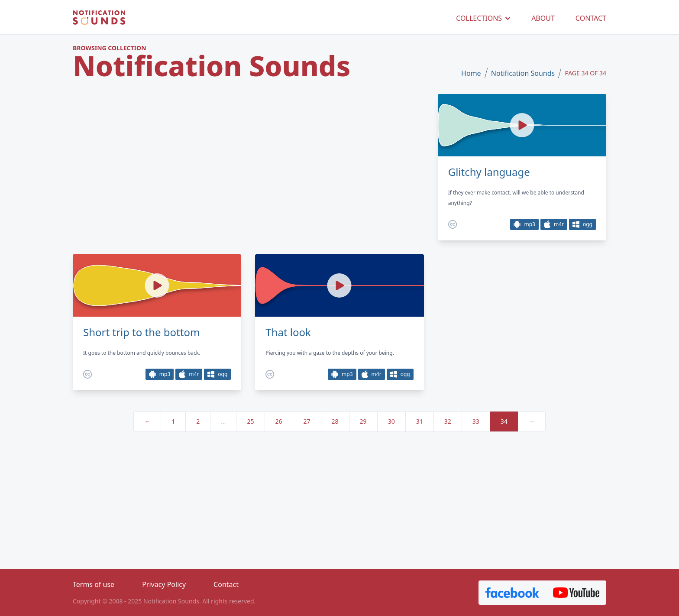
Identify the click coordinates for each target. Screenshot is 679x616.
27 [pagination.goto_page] (307, 421)
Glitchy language (489, 172)
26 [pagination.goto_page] (279, 421)
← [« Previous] (147, 421)
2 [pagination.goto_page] (198, 421)
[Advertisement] (248, 167)
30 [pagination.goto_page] (391, 421)
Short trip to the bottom (141, 332)
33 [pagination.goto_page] (476, 421)
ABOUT (543, 18)
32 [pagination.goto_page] (448, 421)
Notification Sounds (523, 73)
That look (288, 332)
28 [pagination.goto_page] (335, 421)
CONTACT (591, 18)
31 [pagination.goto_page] (420, 421)
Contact (226, 584)
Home (471, 73)
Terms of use (94, 584)
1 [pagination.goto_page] (173, 421)
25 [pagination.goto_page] (250, 421)
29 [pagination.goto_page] (363, 421)
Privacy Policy (164, 584)
